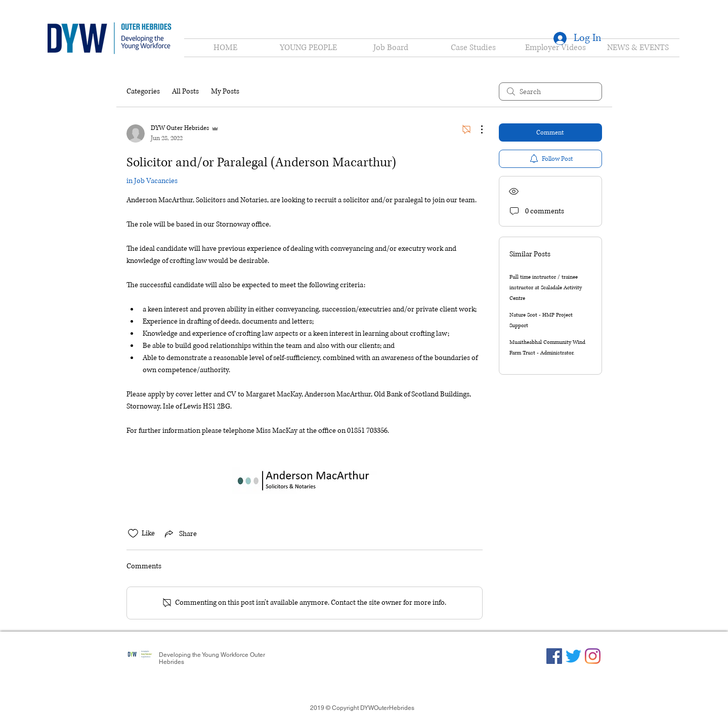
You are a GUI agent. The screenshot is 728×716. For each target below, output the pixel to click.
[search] (550, 92)
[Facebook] (554, 656)
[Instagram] (593, 656)
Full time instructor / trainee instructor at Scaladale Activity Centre (546, 287)
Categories (143, 91)
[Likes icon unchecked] (133, 533)
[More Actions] (477, 129)
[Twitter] (573, 656)
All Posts (185, 91)
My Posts (225, 91)
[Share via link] (180, 533)
